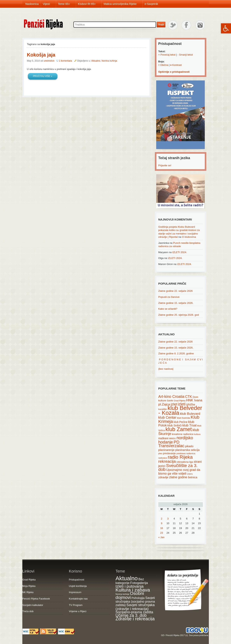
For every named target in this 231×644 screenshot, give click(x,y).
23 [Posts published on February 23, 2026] (161, 533)
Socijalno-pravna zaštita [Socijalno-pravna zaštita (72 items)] (134, 612)
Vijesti (48, 5)
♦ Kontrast (176, 65)
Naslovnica (32, 4)
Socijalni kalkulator (33, 605)
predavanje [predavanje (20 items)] (169, 453)
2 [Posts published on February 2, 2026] (162, 519)
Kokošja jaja (41, 55)
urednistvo (49, 61)
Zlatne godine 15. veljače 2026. (176, 303)
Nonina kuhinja (109, 61)
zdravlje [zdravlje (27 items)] (163, 477)
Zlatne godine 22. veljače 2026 (176, 291)
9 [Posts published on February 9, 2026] (162, 523)
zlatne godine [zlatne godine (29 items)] (178, 477)
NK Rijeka (28, 592)
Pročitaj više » (42, 76)
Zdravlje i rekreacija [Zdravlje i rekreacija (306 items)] (135, 619)
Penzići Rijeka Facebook (36, 599)
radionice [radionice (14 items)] (163, 458)
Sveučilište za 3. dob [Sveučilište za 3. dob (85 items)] (178, 468)
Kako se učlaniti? (168, 309)
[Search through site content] (115, 25)
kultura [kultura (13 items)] (197, 434)
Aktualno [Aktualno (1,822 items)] (127, 578)
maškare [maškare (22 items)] (163, 438)
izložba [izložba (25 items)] (190, 404)
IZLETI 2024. (180, 252)
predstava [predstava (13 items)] (181, 453)
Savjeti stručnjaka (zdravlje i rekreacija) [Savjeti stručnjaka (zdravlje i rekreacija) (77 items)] (135, 607)
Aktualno (96, 61)
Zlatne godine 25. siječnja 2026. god (179, 315)
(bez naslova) (166, 369)
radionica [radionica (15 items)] (191, 453)
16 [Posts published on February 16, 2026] (161, 528)
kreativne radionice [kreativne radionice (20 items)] (183, 434)
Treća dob (28, 611)
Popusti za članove (169, 297)
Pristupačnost (77, 580)
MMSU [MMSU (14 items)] (173, 438)
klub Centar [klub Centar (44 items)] (167, 417)
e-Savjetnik (151, 4)
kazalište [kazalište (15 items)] (163, 409)
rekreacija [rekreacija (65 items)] (167, 461)
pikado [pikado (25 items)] (189, 446)
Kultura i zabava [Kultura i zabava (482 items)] (133, 590)
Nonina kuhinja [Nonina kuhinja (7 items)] (122, 594)
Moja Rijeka (29, 586)
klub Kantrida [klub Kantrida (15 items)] (183, 418)
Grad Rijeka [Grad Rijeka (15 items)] (180, 401)
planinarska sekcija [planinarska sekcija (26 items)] (187, 450)
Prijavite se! (165, 165)
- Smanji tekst (185, 55)
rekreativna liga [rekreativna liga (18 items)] (185, 462)
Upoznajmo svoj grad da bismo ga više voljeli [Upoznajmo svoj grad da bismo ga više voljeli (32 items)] (179, 472)
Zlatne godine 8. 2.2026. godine (176, 353)
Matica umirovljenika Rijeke (122, 5)
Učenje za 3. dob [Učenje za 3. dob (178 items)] (131, 615)
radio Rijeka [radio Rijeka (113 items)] (180, 457)
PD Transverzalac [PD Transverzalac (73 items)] (171, 444)
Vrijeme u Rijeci (78, 611)
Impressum (75, 592)
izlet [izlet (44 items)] (174, 404)
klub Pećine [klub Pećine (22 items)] (181, 422)
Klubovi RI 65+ (89, 5)
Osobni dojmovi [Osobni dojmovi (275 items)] (130, 595)
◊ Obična (163, 65)
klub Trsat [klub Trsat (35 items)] (190, 425)
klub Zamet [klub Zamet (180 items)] (179, 429)
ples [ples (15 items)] (160, 453)
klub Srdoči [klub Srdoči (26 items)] (175, 425)
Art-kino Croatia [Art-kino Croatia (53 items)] (171, 397)
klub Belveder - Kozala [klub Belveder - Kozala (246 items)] (180, 410)
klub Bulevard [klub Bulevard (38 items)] (190, 414)
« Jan (161, 537)
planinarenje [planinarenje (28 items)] (166, 450)
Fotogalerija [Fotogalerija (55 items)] (139, 583)
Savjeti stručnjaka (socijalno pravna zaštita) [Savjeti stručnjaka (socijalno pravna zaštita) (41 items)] (135, 601)
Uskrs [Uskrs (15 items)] (190, 474)
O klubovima (189, 237)
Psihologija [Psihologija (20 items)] (138, 598)
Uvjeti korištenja (78, 586)
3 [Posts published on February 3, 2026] (168, 519)
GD (163, 635)
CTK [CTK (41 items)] (189, 397)
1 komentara (66, 61)
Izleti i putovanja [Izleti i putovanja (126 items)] (130, 586)
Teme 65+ (66, 5)
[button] (226, 28)
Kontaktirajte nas (78, 599)
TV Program (76, 605)
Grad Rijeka (29, 580)
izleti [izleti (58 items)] (182, 404)
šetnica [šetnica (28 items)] (193, 477)
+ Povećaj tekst (167, 55)
